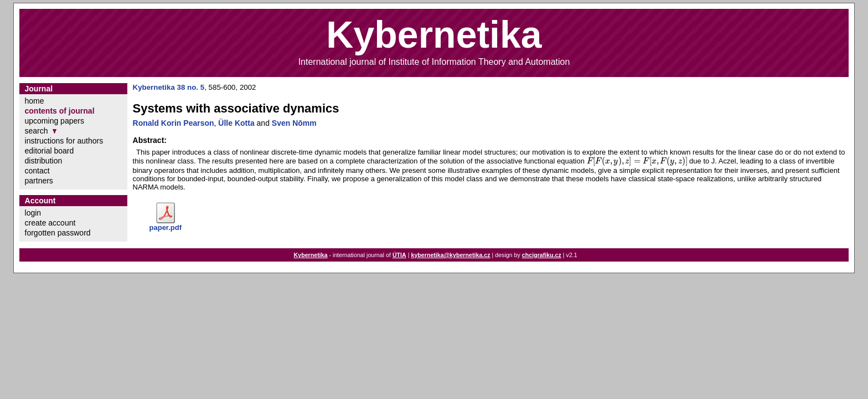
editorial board (50, 151)
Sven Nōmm (294, 123)
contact (37, 171)
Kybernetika (311, 255)
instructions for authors (64, 141)
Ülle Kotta (236, 123)
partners (39, 181)
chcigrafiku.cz (542, 255)
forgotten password (58, 233)
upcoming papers (55, 121)
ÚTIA (399, 255)
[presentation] (637, 161)
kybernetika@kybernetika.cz (450, 255)
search (37, 131)
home (35, 101)
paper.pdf (166, 227)
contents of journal (60, 111)
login (33, 213)
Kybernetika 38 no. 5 (169, 87)
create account (50, 223)
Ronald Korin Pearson (174, 123)
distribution (44, 161)
